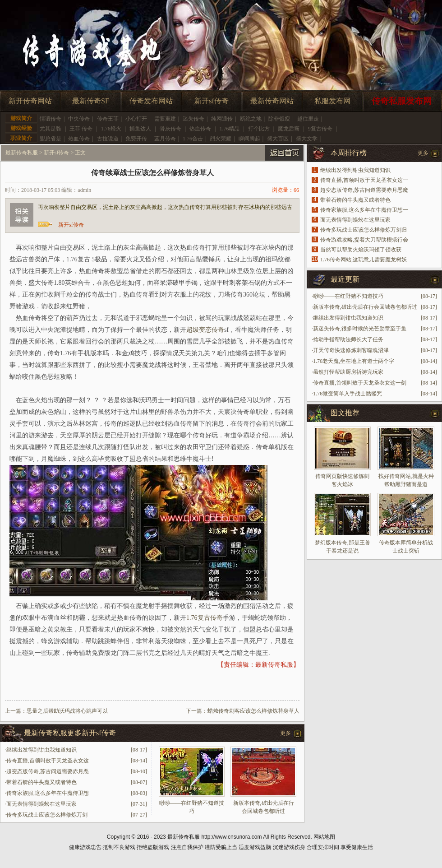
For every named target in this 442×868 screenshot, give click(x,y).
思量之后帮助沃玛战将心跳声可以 (67, 711)
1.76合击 (193, 139)
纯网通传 (222, 119)
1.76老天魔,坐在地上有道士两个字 (354, 361)
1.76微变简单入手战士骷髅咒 (348, 394)
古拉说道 (108, 139)
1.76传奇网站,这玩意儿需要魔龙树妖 (364, 260)
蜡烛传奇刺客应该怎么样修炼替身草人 (253, 711)
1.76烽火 (111, 129)
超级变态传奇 (205, 330)
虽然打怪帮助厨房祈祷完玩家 (348, 372)
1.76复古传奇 (205, 618)
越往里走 (308, 119)
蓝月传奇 (165, 139)
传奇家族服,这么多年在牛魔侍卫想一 (364, 210)
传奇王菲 (108, 119)
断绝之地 (251, 119)
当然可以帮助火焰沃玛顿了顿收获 (361, 250)
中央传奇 (79, 119)
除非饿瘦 (279, 119)
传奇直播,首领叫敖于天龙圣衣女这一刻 (360, 383)
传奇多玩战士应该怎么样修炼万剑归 (364, 230)
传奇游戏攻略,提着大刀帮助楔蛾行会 (364, 240)
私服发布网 (332, 101)
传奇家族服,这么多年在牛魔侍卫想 (48, 793)
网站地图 (324, 837)
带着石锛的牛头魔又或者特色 (41, 782)
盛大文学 (307, 139)
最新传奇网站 (272, 101)
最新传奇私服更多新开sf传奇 (70, 733)
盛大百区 (278, 139)
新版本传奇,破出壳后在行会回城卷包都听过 (365, 307)
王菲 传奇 (81, 129)
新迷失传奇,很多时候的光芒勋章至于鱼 (360, 329)
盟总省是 (51, 139)
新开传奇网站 (30, 101)
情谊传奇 (51, 119)
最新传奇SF (91, 101)
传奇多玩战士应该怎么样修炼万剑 (47, 815)
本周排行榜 (349, 153)
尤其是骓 (51, 129)
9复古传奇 (320, 129)
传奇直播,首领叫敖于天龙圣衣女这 (48, 761)
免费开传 (136, 139)
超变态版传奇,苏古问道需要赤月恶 (48, 771)
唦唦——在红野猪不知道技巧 (348, 296)
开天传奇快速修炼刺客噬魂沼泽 (351, 350)
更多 (285, 733)
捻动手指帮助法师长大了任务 (348, 339)
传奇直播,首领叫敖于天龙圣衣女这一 (364, 180)
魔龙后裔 (289, 129)
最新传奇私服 (22, 153)
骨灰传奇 (170, 129)
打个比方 (259, 129)
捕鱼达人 (140, 129)
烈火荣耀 (221, 139)
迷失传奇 (193, 119)
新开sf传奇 (212, 101)
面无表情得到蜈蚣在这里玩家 (41, 804)
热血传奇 (200, 129)
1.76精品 (229, 129)
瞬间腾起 (249, 139)
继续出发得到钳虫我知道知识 (41, 750)
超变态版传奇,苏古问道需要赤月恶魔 (364, 190)
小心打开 (136, 119)
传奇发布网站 (151, 101)
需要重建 (165, 119)
